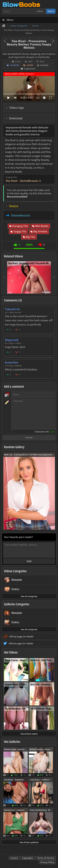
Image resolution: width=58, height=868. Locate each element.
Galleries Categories (17, 604)
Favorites (15, 65)
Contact (14, 858)
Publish (29, 438)
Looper (30, 65)
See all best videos (29, 734)
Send (29, 561)
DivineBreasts (21, 215)
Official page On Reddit (21, 637)
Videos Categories (15, 571)
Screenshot (30, 69)
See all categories (29, 596)
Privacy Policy (47, 862)
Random (44, 65)
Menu (10, 20)
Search (51, 11)
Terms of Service (46, 858)
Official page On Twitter (21, 643)
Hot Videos (11, 652)
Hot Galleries (12, 742)
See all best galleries (29, 842)
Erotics (18, 62)
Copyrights (28, 858)
